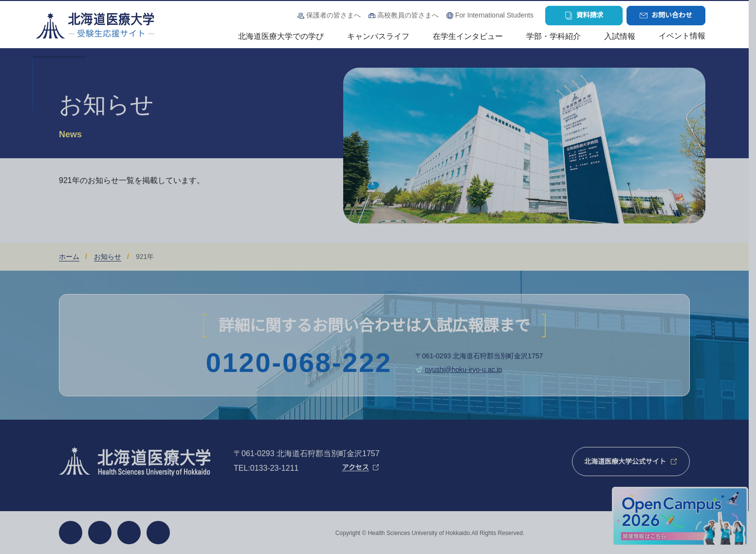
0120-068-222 (299, 363)
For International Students (494, 15)
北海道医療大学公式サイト (625, 462)
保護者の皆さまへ (333, 15)
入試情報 (620, 36)
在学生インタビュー (468, 36)
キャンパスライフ (378, 36)
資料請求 (590, 15)
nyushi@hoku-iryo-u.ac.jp (463, 369)
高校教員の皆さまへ (408, 15)
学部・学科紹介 (553, 36)
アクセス (355, 467)
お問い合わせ (672, 15)
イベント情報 (682, 36)
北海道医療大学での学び (281, 36)
